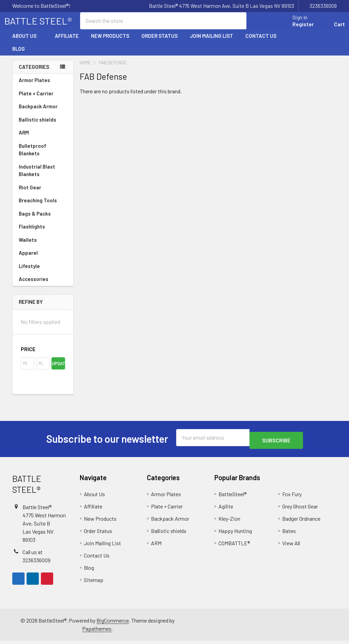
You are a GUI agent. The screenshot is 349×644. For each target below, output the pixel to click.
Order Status (160, 42)
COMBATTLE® (234, 546)
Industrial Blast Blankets (37, 177)
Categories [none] (34, 73)
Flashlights (32, 233)
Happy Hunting (235, 534)
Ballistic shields (43, 126)
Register (295, 28)
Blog (19, 55)
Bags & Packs (43, 220)
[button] (43, 355)
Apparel (43, 259)
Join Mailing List (211, 42)
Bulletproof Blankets (33, 156)
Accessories (43, 285)
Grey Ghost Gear (300, 510)
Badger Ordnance (301, 522)
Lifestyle (29, 272)
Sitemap (94, 583)
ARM (24, 139)
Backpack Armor (38, 112)
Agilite (226, 510)
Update (58, 370)
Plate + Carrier (36, 99)
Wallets (28, 246)
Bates (289, 534)
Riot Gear (30, 193)
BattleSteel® (232, 497)
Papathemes (97, 632)
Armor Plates (43, 86)
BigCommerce (113, 624)
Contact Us (261, 42)
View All (291, 546)
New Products (110, 42)
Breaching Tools (38, 206)
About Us (27, 42)
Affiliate (67, 42)
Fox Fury (292, 497)
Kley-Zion (229, 522)
